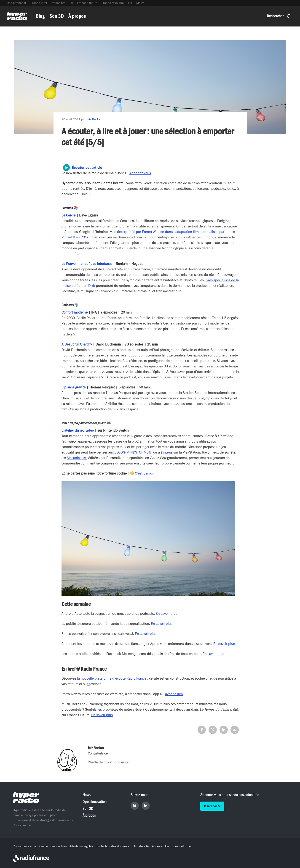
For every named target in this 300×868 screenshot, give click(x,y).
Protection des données (113, 846)
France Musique (113, 3)
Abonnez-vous (140, 173)
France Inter (39, 3)
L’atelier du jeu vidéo (78, 430)
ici (71, 3)
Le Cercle (68, 215)
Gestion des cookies (53, 846)
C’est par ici (144, 473)
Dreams (167, 452)
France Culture (87, 3)
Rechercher (279, 16)
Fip (130, 3)
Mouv (140, 3)
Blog (40, 16)
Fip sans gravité (74, 387)
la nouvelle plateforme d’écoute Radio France (112, 678)
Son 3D (57, 16)
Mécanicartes (77, 458)
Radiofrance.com (24, 846)
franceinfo (59, 3)
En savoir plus (166, 614)
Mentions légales (82, 846)
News (87, 795)
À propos (77, 16)
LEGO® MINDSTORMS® (133, 452)
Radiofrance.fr (17, 3)
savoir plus (104, 715)
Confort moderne (75, 312)
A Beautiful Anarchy (77, 344)
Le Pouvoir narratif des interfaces (87, 264)
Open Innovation (95, 802)
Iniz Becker (94, 119)
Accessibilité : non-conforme (171, 846)
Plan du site (141, 846)
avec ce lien (174, 694)
